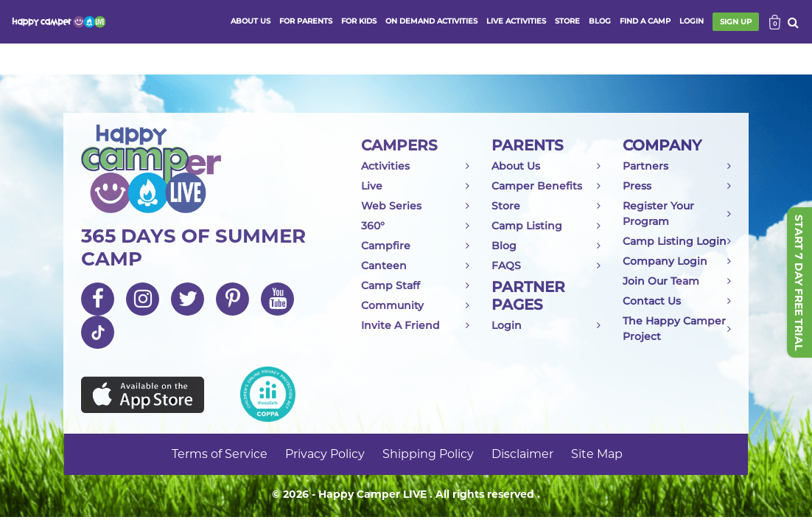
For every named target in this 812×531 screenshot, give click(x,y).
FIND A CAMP (645, 21)
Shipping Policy (428, 454)
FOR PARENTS (306, 21)
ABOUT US (251, 21)
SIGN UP (736, 22)
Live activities (516, 21)
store (567, 21)
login (692, 21)
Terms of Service (220, 454)
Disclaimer (522, 454)
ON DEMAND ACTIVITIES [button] (431, 21)
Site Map (597, 454)
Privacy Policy (325, 454)
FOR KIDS (359, 21)
